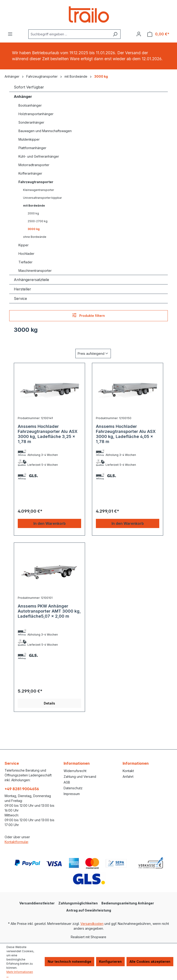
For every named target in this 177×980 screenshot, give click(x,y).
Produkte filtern (88, 315)
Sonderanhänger (31, 122)
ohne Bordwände (35, 237)
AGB (67, 782)
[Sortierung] (93, 354)
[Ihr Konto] (139, 34)
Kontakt (128, 771)
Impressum (72, 794)
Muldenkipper (29, 139)
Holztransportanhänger (36, 114)
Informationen (77, 763)
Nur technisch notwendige (69, 962)
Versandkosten (92, 924)
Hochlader (26, 254)
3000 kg (34, 229)
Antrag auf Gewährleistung (89, 910)
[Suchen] (115, 34)
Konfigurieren (110, 962)
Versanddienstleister (37, 903)
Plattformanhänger (32, 148)
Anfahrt (128, 777)
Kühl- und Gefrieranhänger (39, 156)
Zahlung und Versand (80, 777)
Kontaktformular (16, 842)
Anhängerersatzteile (31, 280)
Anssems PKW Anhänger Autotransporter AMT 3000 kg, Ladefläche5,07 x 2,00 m (49, 611)
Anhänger (23, 97)
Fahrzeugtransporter (36, 182)
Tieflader (25, 262)
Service (20, 298)
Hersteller (22, 289)
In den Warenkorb (50, 523)
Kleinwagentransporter (38, 190)
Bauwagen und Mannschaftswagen (45, 131)
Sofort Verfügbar (29, 87)
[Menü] (10, 34)
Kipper (24, 245)
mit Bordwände (34, 206)
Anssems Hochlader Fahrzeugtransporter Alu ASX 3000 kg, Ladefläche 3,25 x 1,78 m (48, 434)
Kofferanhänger (30, 173)
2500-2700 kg (38, 221)
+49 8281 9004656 (22, 789)
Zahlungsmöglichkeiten (78, 903)
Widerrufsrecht (75, 771)
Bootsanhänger (30, 105)
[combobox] (69, 34)
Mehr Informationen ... (20, 974)
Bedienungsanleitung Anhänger (128, 903)
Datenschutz (73, 788)
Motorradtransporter (34, 165)
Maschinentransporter (35, 271)
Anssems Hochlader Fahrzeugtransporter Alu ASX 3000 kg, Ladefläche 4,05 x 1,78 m (126, 434)
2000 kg (33, 213)
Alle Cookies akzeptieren (150, 962)
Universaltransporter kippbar (42, 198)
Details (49, 703)
